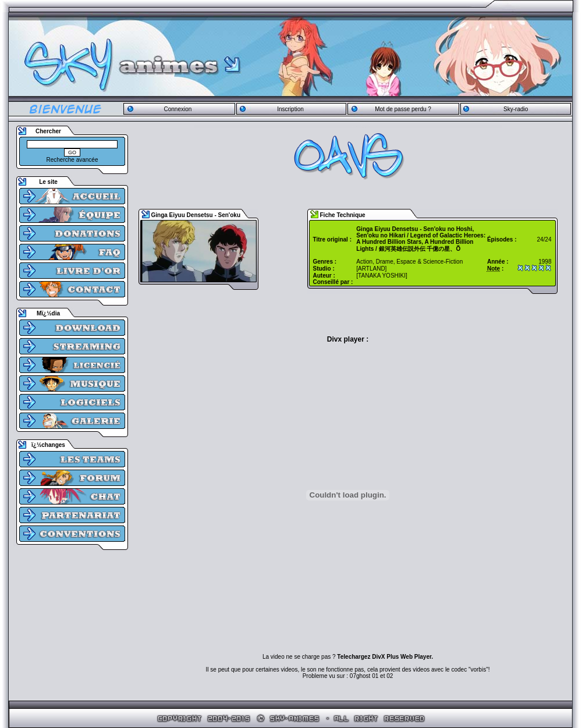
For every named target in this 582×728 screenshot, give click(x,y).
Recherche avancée (72, 160)
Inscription (290, 109)
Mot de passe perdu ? (403, 109)
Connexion (178, 109)
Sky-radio (516, 109)
